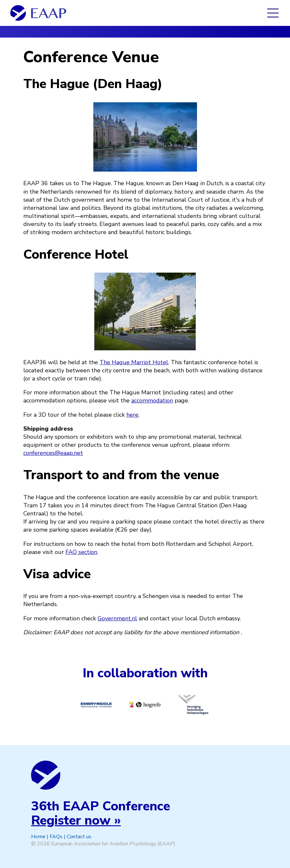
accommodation (152, 400)
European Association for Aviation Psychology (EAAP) (113, 844)
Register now (71, 820)
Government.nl (117, 618)
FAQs (56, 837)
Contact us (79, 837)
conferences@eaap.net (53, 453)
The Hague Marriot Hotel (134, 362)
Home (38, 837)
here (132, 415)
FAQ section (81, 552)
